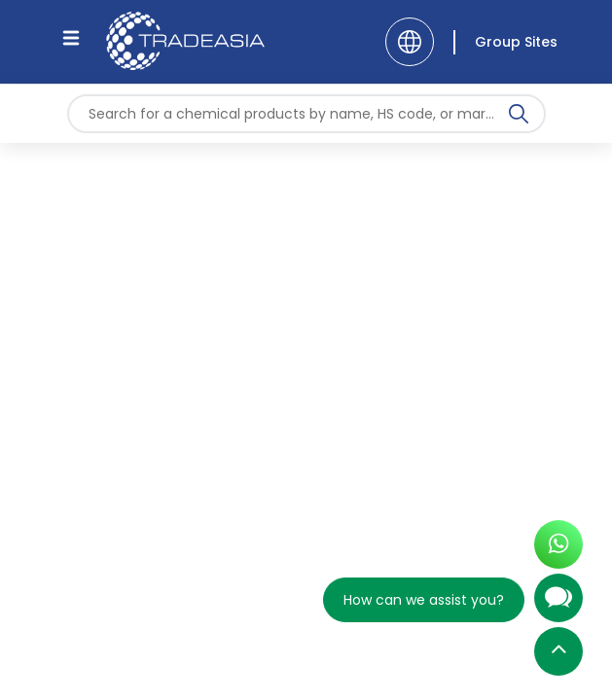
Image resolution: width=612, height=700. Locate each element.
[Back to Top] (558, 656)
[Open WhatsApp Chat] (558, 550)
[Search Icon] (519, 118)
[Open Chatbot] (558, 606)
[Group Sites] (505, 42)
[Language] (410, 42)
